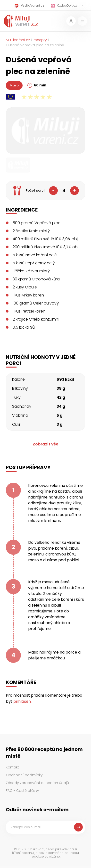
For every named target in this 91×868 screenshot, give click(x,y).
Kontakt (12, 767)
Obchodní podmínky (24, 775)
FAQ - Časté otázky (22, 791)
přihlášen (22, 701)
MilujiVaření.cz (18, 40)
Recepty (40, 40)
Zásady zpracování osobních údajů (37, 783)
